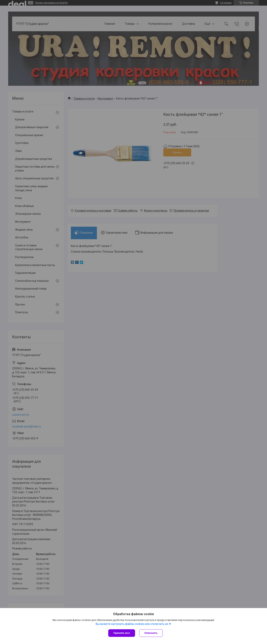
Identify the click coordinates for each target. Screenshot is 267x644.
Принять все (122, 633)
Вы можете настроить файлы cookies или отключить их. (132, 624)
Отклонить (151, 633)
